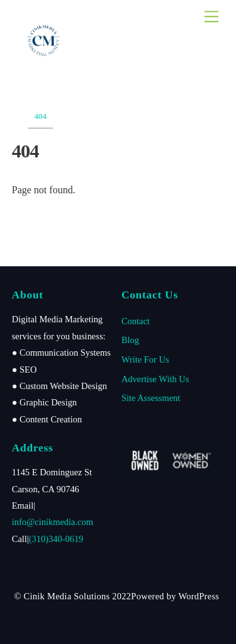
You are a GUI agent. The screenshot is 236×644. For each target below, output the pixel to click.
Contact (136, 321)
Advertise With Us (155, 379)
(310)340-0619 (56, 539)
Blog (130, 340)
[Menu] (211, 17)
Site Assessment (151, 398)
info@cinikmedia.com (53, 522)
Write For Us (145, 359)
